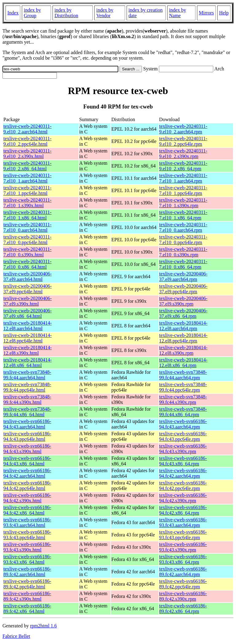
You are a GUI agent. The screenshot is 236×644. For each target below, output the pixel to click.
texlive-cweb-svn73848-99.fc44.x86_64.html (27, 412)
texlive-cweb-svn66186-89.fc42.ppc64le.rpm (183, 584)
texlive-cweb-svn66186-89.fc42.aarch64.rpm (183, 572)
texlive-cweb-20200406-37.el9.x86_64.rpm (183, 313)
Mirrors (206, 13)
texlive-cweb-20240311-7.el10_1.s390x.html (28, 203)
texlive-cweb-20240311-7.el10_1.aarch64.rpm (183, 178)
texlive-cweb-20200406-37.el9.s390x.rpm (183, 301)
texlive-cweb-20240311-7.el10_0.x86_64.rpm (183, 264)
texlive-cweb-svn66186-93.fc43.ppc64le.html (27, 535)
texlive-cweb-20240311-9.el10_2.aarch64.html (28, 129)
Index (13, 13)
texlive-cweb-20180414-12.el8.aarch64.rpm (183, 326)
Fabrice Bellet (16, 636)
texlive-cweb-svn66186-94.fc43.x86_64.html (27, 461)
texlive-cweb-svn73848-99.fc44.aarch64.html (27, 375)
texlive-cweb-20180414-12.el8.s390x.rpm (183, 350)
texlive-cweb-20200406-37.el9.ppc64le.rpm (183, 289)
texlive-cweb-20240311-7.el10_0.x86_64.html (28, 264)
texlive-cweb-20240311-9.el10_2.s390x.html (28, 154)
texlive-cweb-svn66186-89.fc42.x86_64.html (27, 608)
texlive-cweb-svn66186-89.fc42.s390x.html (27, 596)
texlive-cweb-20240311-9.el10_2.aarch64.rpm (183, 129)
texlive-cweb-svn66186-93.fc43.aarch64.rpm (183, 522)
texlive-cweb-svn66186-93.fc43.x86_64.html (27, 559)
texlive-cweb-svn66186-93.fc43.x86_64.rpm (183, 559)
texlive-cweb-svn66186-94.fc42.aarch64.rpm (183, 473)
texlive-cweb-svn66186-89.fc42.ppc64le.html (27, 584)
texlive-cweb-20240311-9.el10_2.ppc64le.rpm (183, 141)
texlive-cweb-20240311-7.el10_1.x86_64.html (28, 215)
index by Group (32, 13)
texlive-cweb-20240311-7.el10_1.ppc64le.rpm (183, 190)
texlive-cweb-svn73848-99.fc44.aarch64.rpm (183, 375)
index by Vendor (105, 13)
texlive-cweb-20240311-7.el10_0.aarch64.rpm (183, 227)
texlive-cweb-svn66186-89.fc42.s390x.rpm (183, 596)
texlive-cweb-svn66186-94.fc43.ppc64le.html (27, 436)
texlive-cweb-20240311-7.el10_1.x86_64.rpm (183, 215)
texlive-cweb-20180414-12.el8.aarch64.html (28, 326)
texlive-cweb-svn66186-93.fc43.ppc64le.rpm (183, 535)
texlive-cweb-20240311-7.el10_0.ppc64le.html (28, 240)
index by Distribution (66, 13)
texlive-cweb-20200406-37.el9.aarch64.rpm (183, 277)
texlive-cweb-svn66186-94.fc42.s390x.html (27, 498)
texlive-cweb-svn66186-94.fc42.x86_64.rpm (183, 510)
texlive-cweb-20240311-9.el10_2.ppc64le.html (28, 141)
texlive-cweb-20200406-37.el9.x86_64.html (28, 313)
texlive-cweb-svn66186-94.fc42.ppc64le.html (27, 486)
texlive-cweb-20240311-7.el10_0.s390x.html (28, 252)
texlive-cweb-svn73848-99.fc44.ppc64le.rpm (183, 387)
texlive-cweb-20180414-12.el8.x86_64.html (28, 363)
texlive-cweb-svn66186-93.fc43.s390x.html (27, 547)
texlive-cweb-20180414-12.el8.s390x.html (28, 350)
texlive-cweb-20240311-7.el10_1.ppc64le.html (28, 190)
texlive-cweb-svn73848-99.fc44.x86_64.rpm (183, 412)
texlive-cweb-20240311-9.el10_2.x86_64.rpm (183, 166)
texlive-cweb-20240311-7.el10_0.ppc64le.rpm (183, 240)
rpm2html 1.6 (43, 626)
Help (224, 13)
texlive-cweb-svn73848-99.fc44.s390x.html (27, 399)
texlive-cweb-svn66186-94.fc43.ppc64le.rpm (183, 436)
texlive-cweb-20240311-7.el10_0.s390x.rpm (183, 252)
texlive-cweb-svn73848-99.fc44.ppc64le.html (27, 387)
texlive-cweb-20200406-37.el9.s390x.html (28, 301)
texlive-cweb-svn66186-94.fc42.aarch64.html (27, 473)
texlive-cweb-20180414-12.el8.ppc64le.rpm (183, 338)
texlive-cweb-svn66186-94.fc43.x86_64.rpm (183, 461)
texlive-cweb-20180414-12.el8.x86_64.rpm (183, 363)
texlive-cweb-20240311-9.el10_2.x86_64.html (28, 166)
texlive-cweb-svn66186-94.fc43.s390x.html (27, 449)
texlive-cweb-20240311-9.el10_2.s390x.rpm (183, 154)
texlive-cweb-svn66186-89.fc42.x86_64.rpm (183, 608)
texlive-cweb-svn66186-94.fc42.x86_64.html (27, 510)
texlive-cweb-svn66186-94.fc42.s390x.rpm (183, 498)
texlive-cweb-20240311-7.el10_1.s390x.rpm (183, 203)
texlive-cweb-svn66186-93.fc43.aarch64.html (27, 522)
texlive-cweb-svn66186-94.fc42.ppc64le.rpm (183, 486)
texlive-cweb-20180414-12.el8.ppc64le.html (28, 338)
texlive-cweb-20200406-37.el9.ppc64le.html (28, 289)
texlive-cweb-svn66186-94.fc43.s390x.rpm (183, 449)
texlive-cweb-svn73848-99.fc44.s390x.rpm (183, 399)
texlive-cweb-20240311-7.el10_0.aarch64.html (28, 227)
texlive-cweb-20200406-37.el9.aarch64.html (28, 277)
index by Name (178, 13)
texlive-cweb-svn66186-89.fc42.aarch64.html (27, 572)
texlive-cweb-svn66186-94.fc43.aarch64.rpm (183, 424)
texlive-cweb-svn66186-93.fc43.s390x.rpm (183, 547)
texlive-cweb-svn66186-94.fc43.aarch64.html (27, 424)
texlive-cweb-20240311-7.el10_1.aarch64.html (28, 178)
